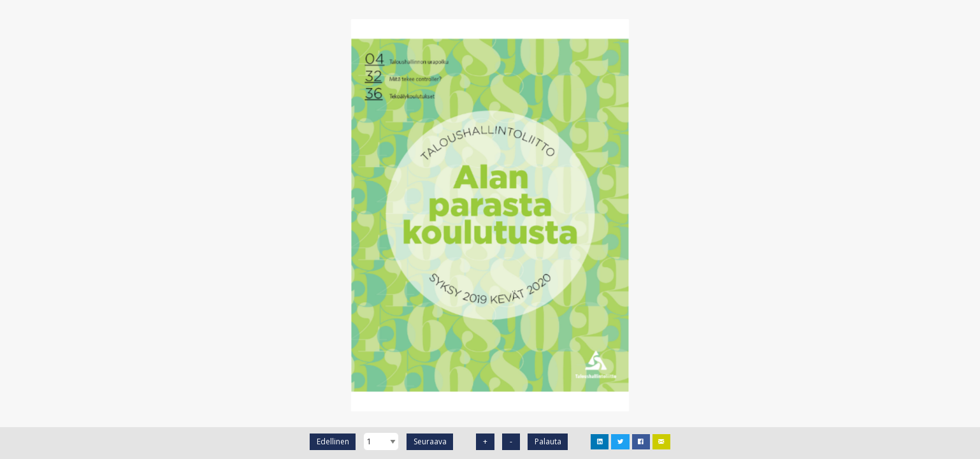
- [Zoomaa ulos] (511, 441)
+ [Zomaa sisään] (485, 441)
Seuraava (430, 441)
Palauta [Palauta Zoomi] (548, 441)
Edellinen (333, 441)
